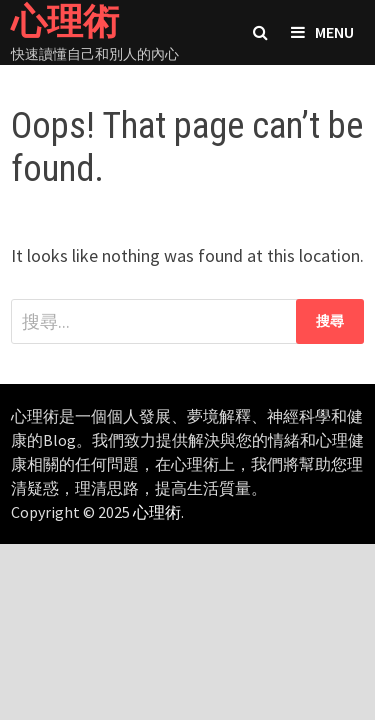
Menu (322, 32)
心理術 (157, 512)
